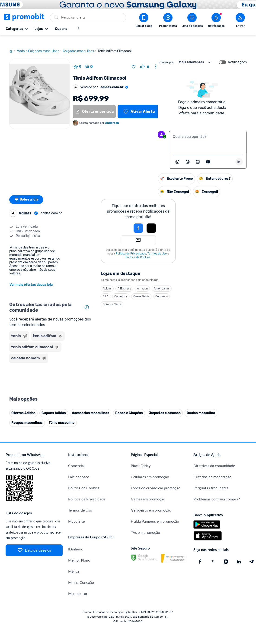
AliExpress (124, 280)
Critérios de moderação (212, 468)
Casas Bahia (141, 288)
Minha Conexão (81, 573)
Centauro (162, 288)
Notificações (237, 53)
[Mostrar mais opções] (78, 29)
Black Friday (141, 457)
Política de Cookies (138, 248)
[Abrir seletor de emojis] (177, 153)
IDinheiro (76, 540)
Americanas (162, 280)
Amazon (142, 280)
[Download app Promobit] (144, 21)
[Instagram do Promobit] (226, 553)
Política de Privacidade (131, 245)
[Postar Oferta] (168, 21)
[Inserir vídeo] (208, 153)
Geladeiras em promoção (151, 501)
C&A (106, 288)
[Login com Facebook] (138, 219)
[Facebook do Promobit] (200, 553)
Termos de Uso (157, 245)
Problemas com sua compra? (217, 490)
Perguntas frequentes (211, 479)
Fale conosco (79, 468)
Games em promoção (148, 490)
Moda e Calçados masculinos (40, 42)
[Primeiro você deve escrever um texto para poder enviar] (239, 153)
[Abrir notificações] (216, 21)
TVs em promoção (145, 523)
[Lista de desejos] (139, 103)
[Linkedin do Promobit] (239, 553)
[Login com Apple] (151, 219)
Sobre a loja (27, 191)
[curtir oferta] (145, 58)
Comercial (76, 457)
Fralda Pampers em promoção (155, 512)
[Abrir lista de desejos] (192, 21)
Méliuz (74, 562)
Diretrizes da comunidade (214, 457)
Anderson (112, 114)
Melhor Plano (79, 551)
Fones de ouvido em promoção (156, 479)
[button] (122, 219)
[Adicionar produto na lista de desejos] (134, 58)
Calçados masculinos (80, 42)
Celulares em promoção (150, 468)
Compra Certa (112, 295)
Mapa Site (76, 512)
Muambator (78, 585)
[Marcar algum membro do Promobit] (188, 153)
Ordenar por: (166, 53)
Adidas (107, 280)
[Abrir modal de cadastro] (240, 21)
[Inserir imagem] (198, 153)
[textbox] (208, 133)
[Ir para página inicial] (13, 42)
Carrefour (121, 288)
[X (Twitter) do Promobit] (213, 553)
